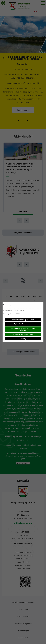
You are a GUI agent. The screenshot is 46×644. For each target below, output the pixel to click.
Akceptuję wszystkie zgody (23, 334)
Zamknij (23, 339)
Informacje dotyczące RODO (12, 314)
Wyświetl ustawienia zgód (23, 324)
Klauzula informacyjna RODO (23, 320)
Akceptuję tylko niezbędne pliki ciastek (23, 329)
